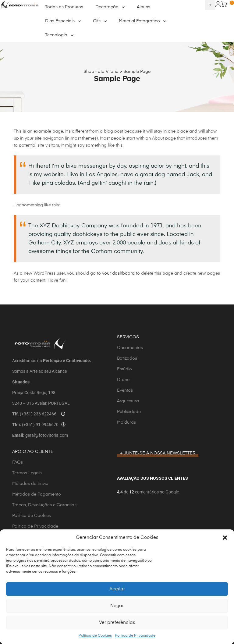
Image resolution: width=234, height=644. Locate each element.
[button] (225, 538)
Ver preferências (117, 623)
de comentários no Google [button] (151, 492)
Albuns (144, 7)
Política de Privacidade (135, 636)
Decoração (110, 7)
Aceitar (117, 589)
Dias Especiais (63, 21)
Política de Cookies (95, 636)
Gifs (100, 21)
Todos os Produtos (64, 7)
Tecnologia (59, 35)
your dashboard (118, 273)
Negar (117, 606)
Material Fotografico (142, 21)
